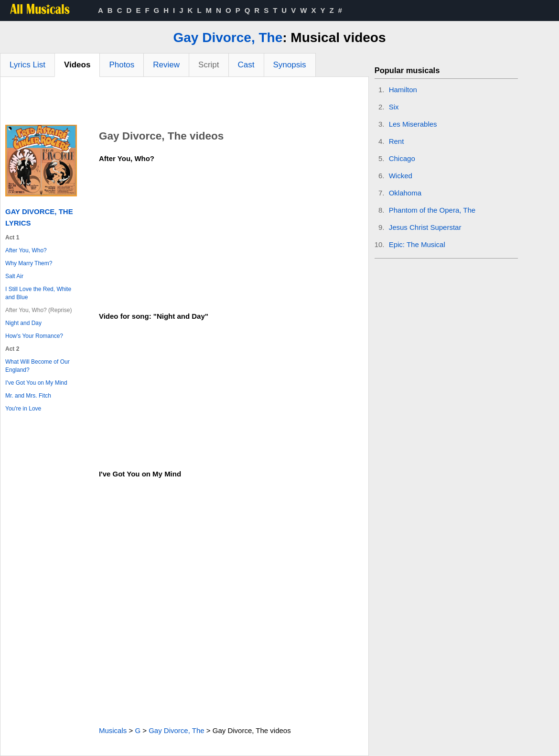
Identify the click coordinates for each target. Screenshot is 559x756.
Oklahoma (405, 193)
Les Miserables (413, 124)
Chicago (402, 158)
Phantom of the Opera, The (432, 210)
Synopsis (290, 65)
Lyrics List (27, 65)
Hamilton (403, 90)
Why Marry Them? (29, 263)
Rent (397, 141)
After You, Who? (26, 250)
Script (209, 65)
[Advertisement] (184, 103)
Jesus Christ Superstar (425, 227)
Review (166, 65)
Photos (122, 65)
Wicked (401, 176)
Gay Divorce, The (228, 38)
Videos (77, 65)
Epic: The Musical (417, 244)
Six (394, 107)
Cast (246, 65)
